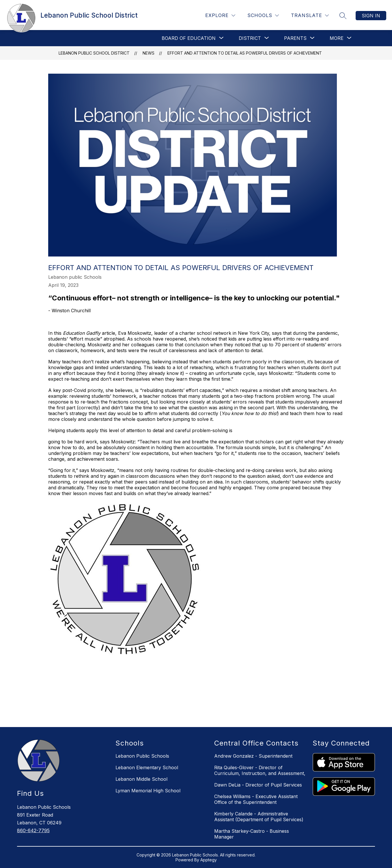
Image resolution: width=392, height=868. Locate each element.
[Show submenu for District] (250, 38)
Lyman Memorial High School (148, 791)
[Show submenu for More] (337, 38)
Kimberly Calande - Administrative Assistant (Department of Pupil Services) (259, 817)
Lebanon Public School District (94, 53)
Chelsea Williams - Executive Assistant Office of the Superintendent (256, 799)
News (149, 53)
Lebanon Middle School (141, 779)
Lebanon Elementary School (147, 767)
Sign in (371, 16)
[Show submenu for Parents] (295, 38)
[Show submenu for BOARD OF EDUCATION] (189, 38)
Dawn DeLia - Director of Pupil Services (258, 785)
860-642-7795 (33, 830)
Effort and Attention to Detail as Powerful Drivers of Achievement (245, 53)
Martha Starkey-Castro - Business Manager (252, 834)
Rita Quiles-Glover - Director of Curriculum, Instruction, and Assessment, (260, 770)
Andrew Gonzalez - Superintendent (253, 756)
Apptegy (209, 860)
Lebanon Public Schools (142, 756)
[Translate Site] (310, 15)
